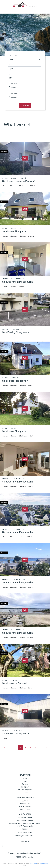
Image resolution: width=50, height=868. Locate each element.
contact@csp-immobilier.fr (25, 836)
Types (11, 65)
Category (14, 56)
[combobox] (25, 59)
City (11, 74)
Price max (13, 93)
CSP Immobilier (25, 818)
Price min (13, 83)
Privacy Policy (33, 863)
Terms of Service (44, 863)
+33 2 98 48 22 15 (25, 833)
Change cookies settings (17, 853)
